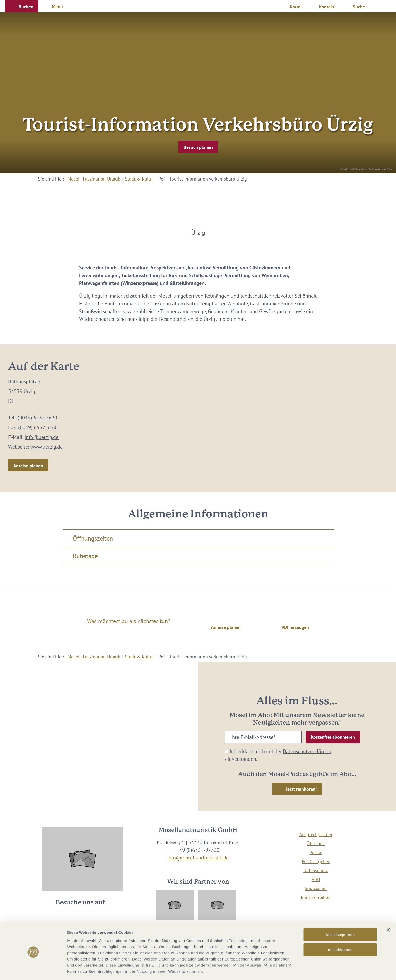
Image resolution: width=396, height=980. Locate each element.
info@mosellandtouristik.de (198, 858)
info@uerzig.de (42, 437)
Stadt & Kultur (139, 179)
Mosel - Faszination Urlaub (94, 179)
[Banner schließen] (388, 912)
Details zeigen (273, 970)
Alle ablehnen (340, 932)
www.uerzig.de (46, 447)
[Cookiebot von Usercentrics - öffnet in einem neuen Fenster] (33, 970)
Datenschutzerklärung (307, 751)
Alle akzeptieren (340, 917)
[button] (22, 6)
